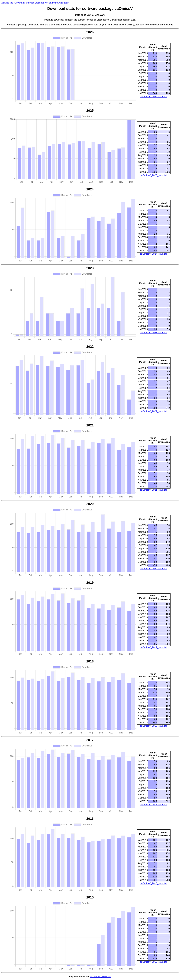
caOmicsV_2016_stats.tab (154, 883)
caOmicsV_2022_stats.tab (154, 411)
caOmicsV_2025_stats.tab (154, 175)
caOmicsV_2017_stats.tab (154, 805)
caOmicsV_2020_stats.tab (154, 569)
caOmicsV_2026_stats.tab (154, 97)
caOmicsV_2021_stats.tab (154, 490)
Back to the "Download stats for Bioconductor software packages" (35, 3)
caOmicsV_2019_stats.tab (154, 647)
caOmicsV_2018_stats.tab (154, 726)
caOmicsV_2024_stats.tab (154, 254)
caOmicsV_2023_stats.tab (154, 333)
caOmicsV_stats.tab (100, 976)
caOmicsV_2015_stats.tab (154, 962)
